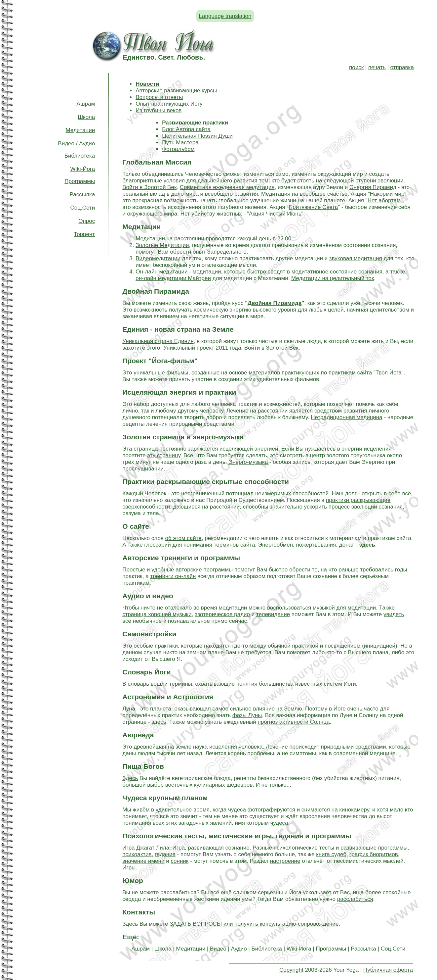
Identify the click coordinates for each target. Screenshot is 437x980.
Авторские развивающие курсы (176, 91)
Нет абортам (384, 200)
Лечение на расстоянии (257, 411)
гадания (165, 854)
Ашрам (86, 104)
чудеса (279, 823)
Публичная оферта (388, 970)
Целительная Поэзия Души (197, 136)
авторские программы (204, 570)
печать (377, 67)
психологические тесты (304, 848)
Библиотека (80, 156)
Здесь (130, 778)
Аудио (87, 144)
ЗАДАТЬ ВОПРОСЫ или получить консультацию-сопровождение (254, 924)
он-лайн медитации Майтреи (173, 278)
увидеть (394, 614)
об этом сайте (183, 538)
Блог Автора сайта (186, 129)
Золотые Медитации (162, 245)
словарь (138, 684)
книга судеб (331, 854)
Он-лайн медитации (161, 272)
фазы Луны (247, 715)
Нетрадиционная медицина (346, 417)
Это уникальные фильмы (155, 373)
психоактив (137, 854)
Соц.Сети (83, 208)
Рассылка (82, 195)
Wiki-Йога (82, 169)
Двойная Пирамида (275, 303)
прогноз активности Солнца (294, 722)
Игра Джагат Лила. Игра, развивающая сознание (186, 848)
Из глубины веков (159, 110)
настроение (285, 861)
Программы (80, 181)
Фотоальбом (178, 149)
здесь (159, 722)
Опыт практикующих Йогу (169, 104)
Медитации (80, 130)
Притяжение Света (313, 207)
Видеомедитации (158, 258)
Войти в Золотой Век (149, 187)
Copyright (291, 970)
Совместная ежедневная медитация (227, 187)
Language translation (225, 16)
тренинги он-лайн (173, 576)
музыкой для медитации (344, 608)
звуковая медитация (356, 258)
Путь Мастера (180, 143)
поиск (356, 67)
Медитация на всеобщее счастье (304, 194)
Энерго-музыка (248, 462)
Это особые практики (150, 646)
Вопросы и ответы (159, 97)
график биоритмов (374, 854)
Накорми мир (387, 194)
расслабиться (355, 899)
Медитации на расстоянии (170, 239)
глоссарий (157, 545)
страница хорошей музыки (157, 614)
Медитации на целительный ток (333, 278)
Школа (86, 117)
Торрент (84, 234)
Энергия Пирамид (373, 187)
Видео (66, 144)
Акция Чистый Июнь (275, 214)
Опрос (87, 221)
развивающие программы (374, 848)
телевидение (273, 614)
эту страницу (164, 455)
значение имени (143, 861)
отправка (402, 67)
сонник (179, 861)
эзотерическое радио (222, 614)
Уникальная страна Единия (158, 341)
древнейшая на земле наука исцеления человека (198, 747)
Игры (129, 868)
